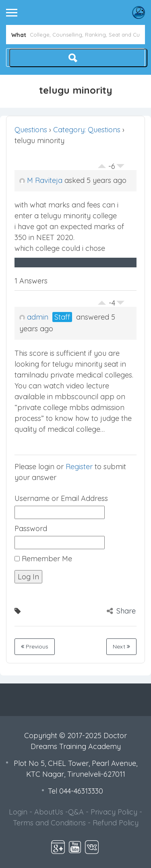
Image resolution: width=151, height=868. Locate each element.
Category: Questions (87, 130)
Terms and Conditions (49, 823)
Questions (31, 130)
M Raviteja (41, 180)
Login (18, 812)
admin (34, 317)
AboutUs (49, 812)
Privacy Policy (114, 812)
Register (79, 467)
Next (121, 646)
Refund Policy (116, 823)
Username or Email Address (61, 498)
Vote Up (102, 164)
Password (31, 528)
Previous (35, 646)
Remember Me (43, 559)
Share (121, 611)
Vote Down (120, 168)
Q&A (76, 812)
